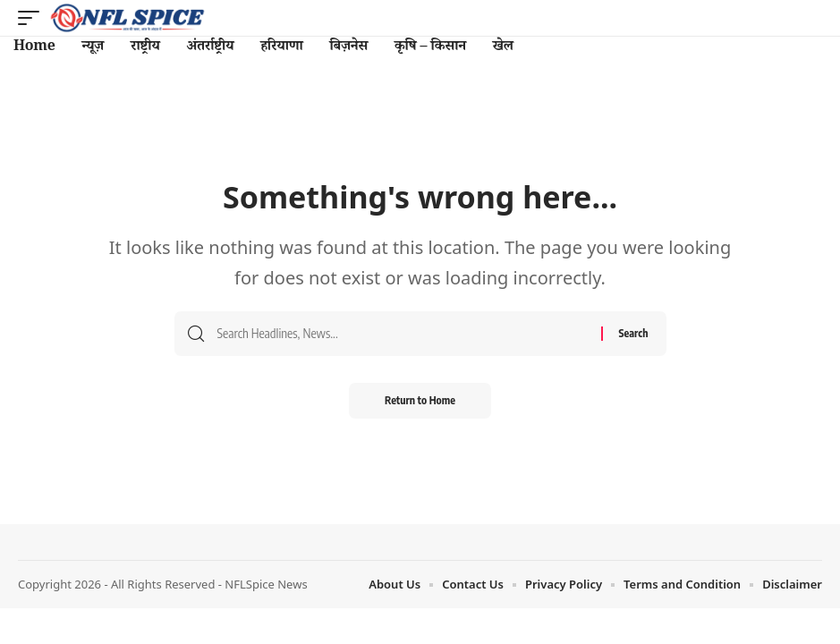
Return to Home (420, 400)
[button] (33, 18)
